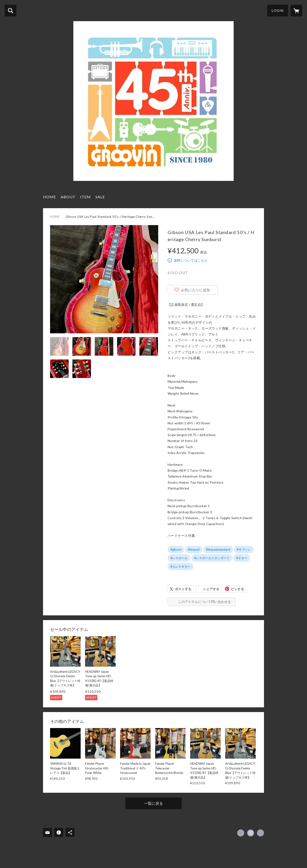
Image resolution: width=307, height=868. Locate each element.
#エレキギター (181, 566)
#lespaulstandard (218, 549)
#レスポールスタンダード (212, 558)
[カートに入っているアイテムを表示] (296, 11)
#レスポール (179, 558)
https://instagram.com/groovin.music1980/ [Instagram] (251, 833)
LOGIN (278, 10)
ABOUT (68, 197)
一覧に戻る (153, 803)
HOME (49, 197)
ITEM (85, 197)
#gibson (176, 549)
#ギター (242, 558)
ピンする (237, 589)
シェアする (211, 589)
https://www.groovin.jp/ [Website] (260, 833)
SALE (100, 197)
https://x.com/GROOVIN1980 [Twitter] (241, 833)
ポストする (183, 589)
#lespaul (194, 549)
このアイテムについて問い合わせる (205, 602)
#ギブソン (244, 549)
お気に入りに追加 (196, 290)
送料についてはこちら (191, 260)
